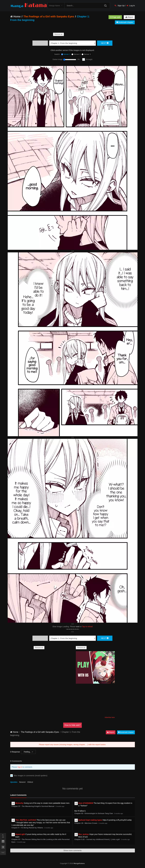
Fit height (89, 59)
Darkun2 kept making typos (90, 820)
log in (20, 767)
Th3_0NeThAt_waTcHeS (26, 820)
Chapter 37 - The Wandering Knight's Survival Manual (33, 806)
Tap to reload (87, 627)
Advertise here (110, 717)
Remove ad (58, 34)
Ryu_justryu (84, 834)
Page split (115, 17)
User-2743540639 (86, 803)
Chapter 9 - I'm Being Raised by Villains (27, 828)
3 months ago (60, 806)
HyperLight (20, 834)
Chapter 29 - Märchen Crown (86, 823)
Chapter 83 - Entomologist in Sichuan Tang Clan (94, 813)
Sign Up (120, 6)
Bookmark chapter (125, 22)
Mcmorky (19, 803)
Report (129, 17)
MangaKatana (79, 863)
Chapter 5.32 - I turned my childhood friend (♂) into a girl (97, 839)
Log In (131, 6)
